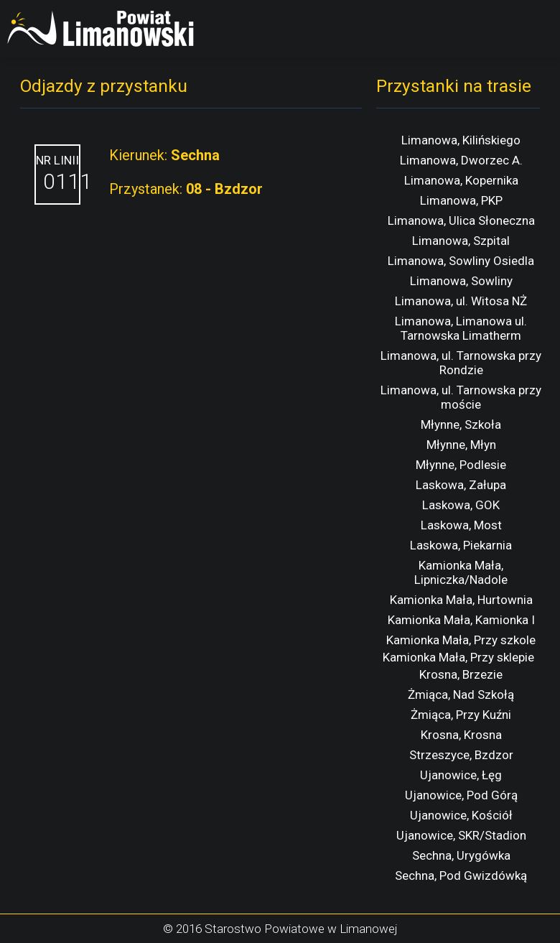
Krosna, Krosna (461, 735)
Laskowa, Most (461, 525)
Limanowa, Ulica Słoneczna (461, 220)
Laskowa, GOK (461, 505)
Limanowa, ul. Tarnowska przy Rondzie (461, 363)
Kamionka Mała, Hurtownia (461, 600)
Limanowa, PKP (461, 200)
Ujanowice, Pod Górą (461, 795)
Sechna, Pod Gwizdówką (461, 875)
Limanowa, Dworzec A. (461, 160)
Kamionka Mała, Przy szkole (461, 640)
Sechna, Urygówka (461, 855)
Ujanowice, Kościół (461, 815)
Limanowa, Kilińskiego (461, 140)
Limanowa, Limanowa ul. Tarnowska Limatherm (461, 328)
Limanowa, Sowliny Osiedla (461, 261)
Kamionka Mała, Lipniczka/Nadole (461, 572)
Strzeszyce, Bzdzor (461, 755)
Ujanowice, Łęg (461, 775)
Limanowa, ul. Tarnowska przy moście (461, 397)
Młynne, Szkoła (461, 424)
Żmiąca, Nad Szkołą (461, 695)
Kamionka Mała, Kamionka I (461, 620)
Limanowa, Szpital (461, 241)
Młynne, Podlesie (461, 465)
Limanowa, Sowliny (461, 281)
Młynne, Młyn (461, 445)
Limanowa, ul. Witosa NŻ (461, 301)
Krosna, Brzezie (461, 674)
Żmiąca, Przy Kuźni (461, 715)
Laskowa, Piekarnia (461, 545)
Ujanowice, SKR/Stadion (461, 835)
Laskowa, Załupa (461, 485)
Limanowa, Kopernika (461, 180)
